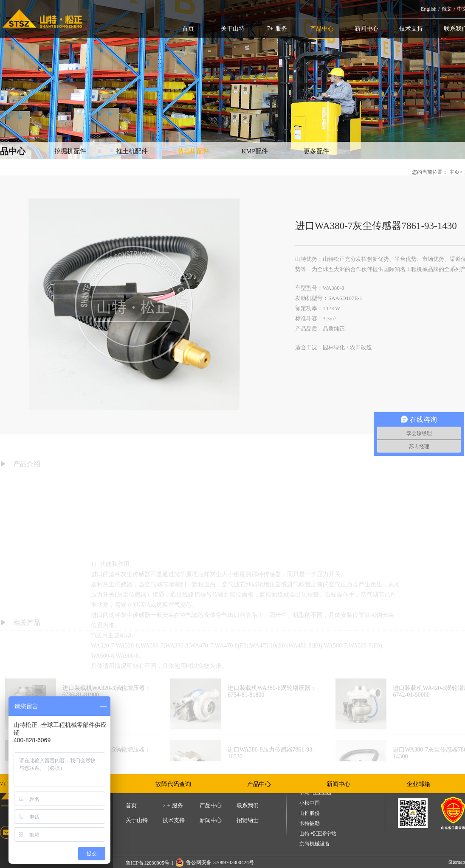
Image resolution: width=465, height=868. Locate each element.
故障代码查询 (173, 784)
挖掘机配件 (70, 151)
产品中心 (322, 29)
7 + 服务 (173, 805)
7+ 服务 (277, 29)
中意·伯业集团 (315, 793)
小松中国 (310, 803)
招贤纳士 (248, 820)
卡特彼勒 (310, 824)
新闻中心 (366, 29)
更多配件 (316, 151)
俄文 (447, 9)
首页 (188, 29)
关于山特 (233, 29)
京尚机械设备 (315, 844)
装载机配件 (193, 151)
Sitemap (457, 862)
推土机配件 (132, 151)
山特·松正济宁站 (318, 834)
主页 (454, 172)
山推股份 (310, 813)
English (429, 9)
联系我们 (248, 805)
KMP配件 (255, 151)
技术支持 (411, 29)
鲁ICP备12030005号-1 (150, 863)
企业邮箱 (418, 784)
